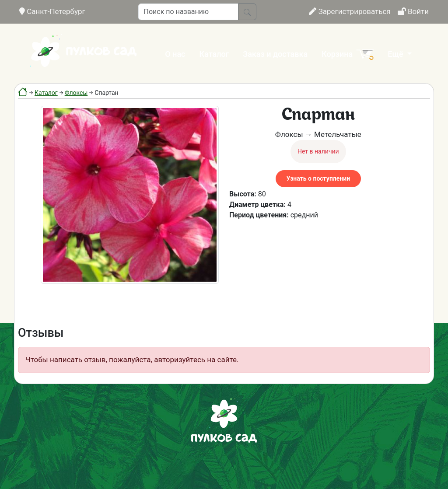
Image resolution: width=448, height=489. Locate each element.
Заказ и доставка (275, 54)
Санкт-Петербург (52, 11)
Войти (413, 11)
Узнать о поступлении (318, 178)
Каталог (214, 54)
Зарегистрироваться (350, 11)
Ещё (396, 54)
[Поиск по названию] (188, 12)
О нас (175, 54)
